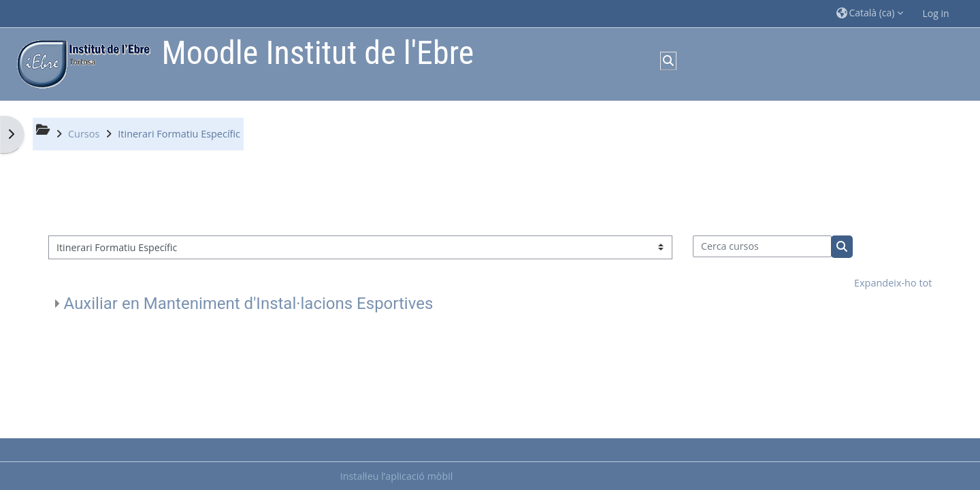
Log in (936, 13)
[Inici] (80, 63)
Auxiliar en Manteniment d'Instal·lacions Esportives (249, 304)
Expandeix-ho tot (893, 283)
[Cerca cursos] (763, 246)
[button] (870, 13)
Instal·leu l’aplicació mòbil (397, 476)
